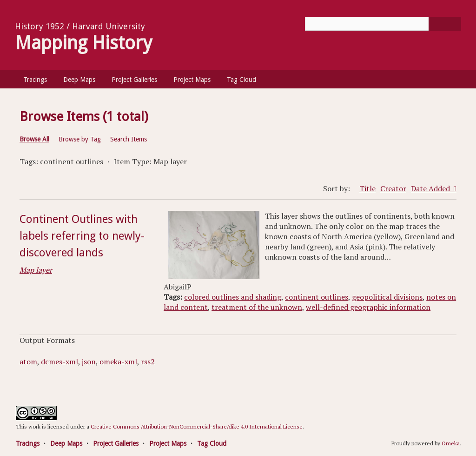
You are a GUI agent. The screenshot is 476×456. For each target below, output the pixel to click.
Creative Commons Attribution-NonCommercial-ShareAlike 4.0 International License (197, 426)
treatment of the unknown (257, 307)
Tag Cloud (241, 80)
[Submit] (445, 24)
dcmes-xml (59, 362)
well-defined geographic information (368, 307)
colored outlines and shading (233, 297)
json (89, 362)
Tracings (35, 80)
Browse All (34, 139)
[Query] (383, 24)
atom (28, 362)
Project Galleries (134, 80)
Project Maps (192, 80)
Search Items (129, 139)
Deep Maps (79, 80)
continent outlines (317, 297)
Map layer (36, 270)
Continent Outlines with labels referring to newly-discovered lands (82, 236)
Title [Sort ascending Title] (367, 188)
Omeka (451, 443)
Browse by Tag (80, 139)
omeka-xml (118, 362)
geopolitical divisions (387, 297)
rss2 (148, 362)
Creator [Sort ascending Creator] (393, 188)
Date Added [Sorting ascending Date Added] (431, 188)
